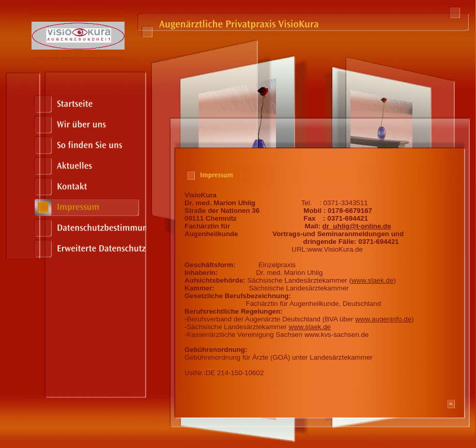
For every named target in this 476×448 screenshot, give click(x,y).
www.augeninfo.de (383, 319)
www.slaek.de (373, 280)
